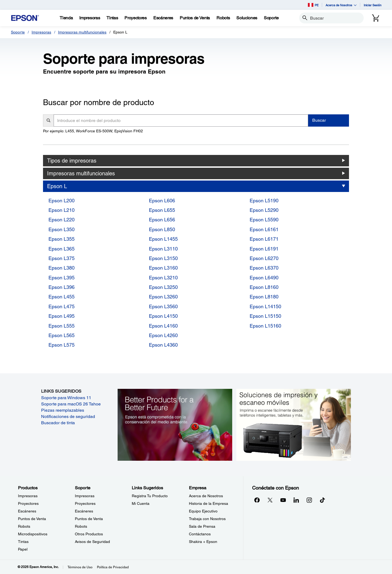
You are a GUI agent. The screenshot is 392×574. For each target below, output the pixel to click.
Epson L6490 (264, 278)
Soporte (18, 32)
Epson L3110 (163, 249)
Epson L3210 (163, 278)
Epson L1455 (163, 239)
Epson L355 (62, 239)
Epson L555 (62, 326)
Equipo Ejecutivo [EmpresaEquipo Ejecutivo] (203, 511)
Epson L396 (62, 287)
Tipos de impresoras (72, 161)
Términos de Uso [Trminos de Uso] (80, 567)
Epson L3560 (163, 306)
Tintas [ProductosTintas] (23, 542)
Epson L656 (162, 220)
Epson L (57, 186)
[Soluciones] (247, 18)
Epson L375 (62, 258)
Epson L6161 (264, 229)
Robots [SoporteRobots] (81, 526)
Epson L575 (62, 345)
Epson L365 (62, 249)
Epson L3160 (163, 268)
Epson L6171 (264, 239)
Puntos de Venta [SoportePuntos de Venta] (89, 519)
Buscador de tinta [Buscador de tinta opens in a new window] (58, 423)
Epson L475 (62, 306)
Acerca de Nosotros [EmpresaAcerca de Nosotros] (206, 496)
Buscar (319, 120)
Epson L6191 (264, 249)
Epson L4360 (163, 345)
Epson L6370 (264, 268)
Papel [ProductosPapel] (23, 549)
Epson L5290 (264, 210)
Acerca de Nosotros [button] (341, 5)
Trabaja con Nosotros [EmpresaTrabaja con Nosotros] (207, 519)
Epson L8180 (264, 297)
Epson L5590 (264, 220)
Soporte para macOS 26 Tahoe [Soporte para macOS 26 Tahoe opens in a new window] (71, 404)
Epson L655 (162, 210)
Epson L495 (62, 316)
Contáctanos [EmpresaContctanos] (200, 534)
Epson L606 (162, 201)
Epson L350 (62, 229)
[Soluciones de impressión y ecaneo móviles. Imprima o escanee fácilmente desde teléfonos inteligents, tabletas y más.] (294, 424)
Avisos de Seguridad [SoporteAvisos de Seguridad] (92, 542)
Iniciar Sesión (373, 5)
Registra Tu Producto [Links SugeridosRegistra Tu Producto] (150, 496)
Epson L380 (62, 268)
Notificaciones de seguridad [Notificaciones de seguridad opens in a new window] (68, 416)
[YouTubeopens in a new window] (283, 500)
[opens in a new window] (322, 500)
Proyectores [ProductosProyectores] (28, 503)
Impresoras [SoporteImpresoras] (85, 496)
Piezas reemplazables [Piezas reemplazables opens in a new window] (63, 410)
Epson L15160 (265, 326)
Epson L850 (162, 229)
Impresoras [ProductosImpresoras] (28, 496)
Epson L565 (62, 335)
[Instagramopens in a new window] (309, 500)
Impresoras (41, 32)
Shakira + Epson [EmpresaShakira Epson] (203, 542)
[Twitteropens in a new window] (270, 500)
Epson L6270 (264, 258)
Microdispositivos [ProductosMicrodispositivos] (33, 534)
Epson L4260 (163, 335)
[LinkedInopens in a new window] (296, 500)
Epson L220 (62, 220)
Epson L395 (62, 278)
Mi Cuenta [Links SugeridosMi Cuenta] (141, 503)
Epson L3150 (163, 258)
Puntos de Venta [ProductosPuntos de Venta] (32, 519)
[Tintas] (112, 18)
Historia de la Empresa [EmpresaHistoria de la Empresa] (209, 503)
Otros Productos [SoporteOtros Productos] (89, 534)
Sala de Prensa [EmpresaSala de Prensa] (202, 526)
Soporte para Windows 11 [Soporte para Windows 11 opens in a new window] (66, 398)
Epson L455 (62, 297)
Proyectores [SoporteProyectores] (85, 503)
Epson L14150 (265, 306)
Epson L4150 (163, 316)
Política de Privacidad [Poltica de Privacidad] (113, 567)
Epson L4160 (163, 326)
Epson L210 (62, 210)
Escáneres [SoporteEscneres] (84, 511)
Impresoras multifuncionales (82, 32)
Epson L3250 (163, 287)
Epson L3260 (163, 297)
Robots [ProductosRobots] (24, 526)
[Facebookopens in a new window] (257, 500)
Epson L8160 (264, 287)
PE (313, 5)
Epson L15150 (265, 316)
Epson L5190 (264, 201)
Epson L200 (62, 201)
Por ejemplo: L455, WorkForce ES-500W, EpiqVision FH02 (93, 131)
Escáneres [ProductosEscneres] (27, 511)
